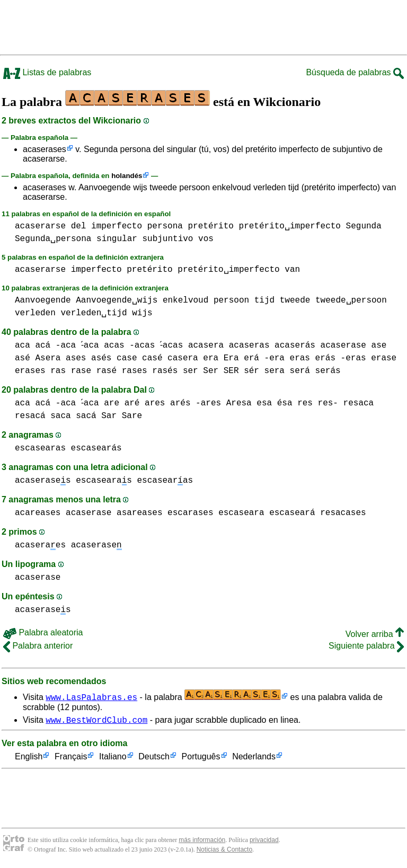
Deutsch (154, 759)
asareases (139, 513)
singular (117, 239)
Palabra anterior (38, 646)
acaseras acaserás (277, 346)
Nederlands (254, 759)
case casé (139, 358)
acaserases (45, 149)
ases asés (89, 358)
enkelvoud (185, 300)
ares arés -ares (185, 403)
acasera (211, 346)
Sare (132, 416)
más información (202, 842)
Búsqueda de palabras (355, 72)
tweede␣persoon (351, 300)
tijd (264, 300)
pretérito (210, 226)
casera (183, 358)
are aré (124, 403)
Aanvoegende (43, 300)
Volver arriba (375, 634)
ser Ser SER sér (221, 371)
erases (30, 371)
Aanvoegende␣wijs (117, 300)
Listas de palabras (47, 72)
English (29, 759)
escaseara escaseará (267, 513)
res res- (320, 403)
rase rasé (94, 371)
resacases (343, 513)
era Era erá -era (244, 358)
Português (201, 759)
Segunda (364, 226)
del (79, 226)
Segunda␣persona (53, 239)
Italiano (113, 759)
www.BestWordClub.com (96, 721)
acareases (38, 513)
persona (165, 226)
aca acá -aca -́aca (58, 346)
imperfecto (117, 226)
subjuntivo (167, 239)
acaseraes (40, 545)
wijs (142, 313)
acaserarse (40, 226)
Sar (109, 416)
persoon (231, 300)
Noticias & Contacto (224, 851)
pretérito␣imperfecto (290, 226)
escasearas (104, 481)
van (292, 270)
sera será (287, 371)
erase (384, 358)
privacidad (264, 842)
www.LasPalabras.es (91, 697)
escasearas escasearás (68, 448)
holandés (127, 176)
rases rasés (150, 371)
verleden (35, 313)
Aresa (241, 403)
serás (328, 371)
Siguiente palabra (366, 646)
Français (71, 759)
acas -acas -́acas (147, 346)
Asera (48, 358)
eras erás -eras (328, 358)
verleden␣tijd (94, 313)
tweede (295, 300)
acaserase (348, 346)
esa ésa (277, 403)
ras (58, 371)
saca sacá (73, 416)
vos (206, 239)
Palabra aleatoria (43, 632)
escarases (190, 513)
